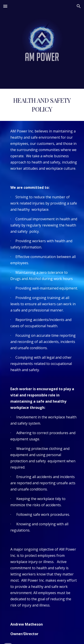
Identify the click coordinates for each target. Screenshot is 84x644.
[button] (5, 6)
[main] (42, 105)
